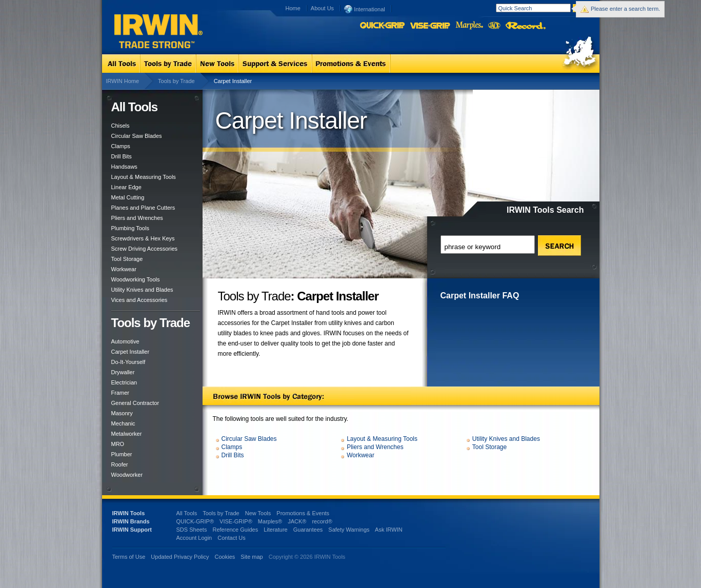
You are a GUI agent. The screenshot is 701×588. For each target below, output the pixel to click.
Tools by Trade (176, 81)
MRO (118, 444)
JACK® (297, 521)
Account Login (194, 538)
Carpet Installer (131, 352)
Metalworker (127, 434)
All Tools (187, 513)
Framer (120, 393)
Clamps (121, 146)
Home (293, 8)
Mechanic (123, 423)
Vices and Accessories (139, 300)
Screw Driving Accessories (145, 249)
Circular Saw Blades (137, 136)
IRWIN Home (123, 81)
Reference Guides (235, 530)
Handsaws (124, 167)
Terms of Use (129, 557)
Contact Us (231, 538)
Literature (275, 530)
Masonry (122, 413)
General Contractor (135, 403)
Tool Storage (127, 259)
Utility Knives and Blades (142, 290)
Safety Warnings (349, 530)
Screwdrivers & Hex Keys (143, 238)
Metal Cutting (128, 197)
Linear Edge (126, 187)
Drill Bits (122, 156)
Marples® (270, 521)
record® (322, 521)
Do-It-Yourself (128, 362)
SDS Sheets (192, 530)
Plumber (122, 454)
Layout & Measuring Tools (144, 177)
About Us (322, 8)
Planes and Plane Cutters (143, 208)
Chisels (121, 126)
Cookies (226, 557)
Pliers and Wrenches (137, 218)
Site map (252, 557)
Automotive (125, 341)
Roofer (120, 464)
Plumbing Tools (130, 228)
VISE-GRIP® (236, 521)
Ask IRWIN (389, 530)
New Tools (258, 513)
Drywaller (123, 372)
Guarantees (308, 530)
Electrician (124, 382)
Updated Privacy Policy (180, 557)
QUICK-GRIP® (195, 521)
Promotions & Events (303, 513)
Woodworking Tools (136, 279)
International (365, 9)
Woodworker (127, 475)
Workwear (124, 269)
